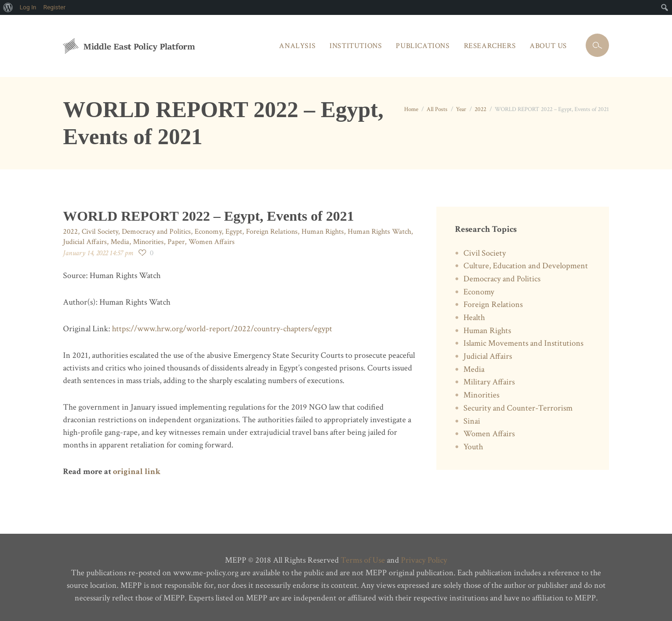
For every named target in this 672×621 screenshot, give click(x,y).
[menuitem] (8, 7)
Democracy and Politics (156, 232)
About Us (548, 46)
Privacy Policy (424, 560)
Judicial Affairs (85, 242)
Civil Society (100, 232)
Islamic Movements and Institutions (523, 343)
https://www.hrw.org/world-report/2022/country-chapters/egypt (222, 329)
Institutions (356, 46)
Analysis (297, 46)
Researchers (490, 46)
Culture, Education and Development (526, 266)
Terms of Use (363, 560)
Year (461, 109)
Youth (473, 447)
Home (411, 109)
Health (474, 317)
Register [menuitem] (55, 7)
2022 (480, 109)
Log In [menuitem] (28, 7)
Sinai (472, 421)
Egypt (234, 232)
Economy (208, 232)
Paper (176, 242)
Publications (423, 46)
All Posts (437, 109)
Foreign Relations (272, 232)
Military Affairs (489, 382)
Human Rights (323, 232)
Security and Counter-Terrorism (518, 408)
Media (120, 242)
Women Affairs (212, 242)
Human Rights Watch (379, 232)
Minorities (148, 242)
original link (137, 471)
